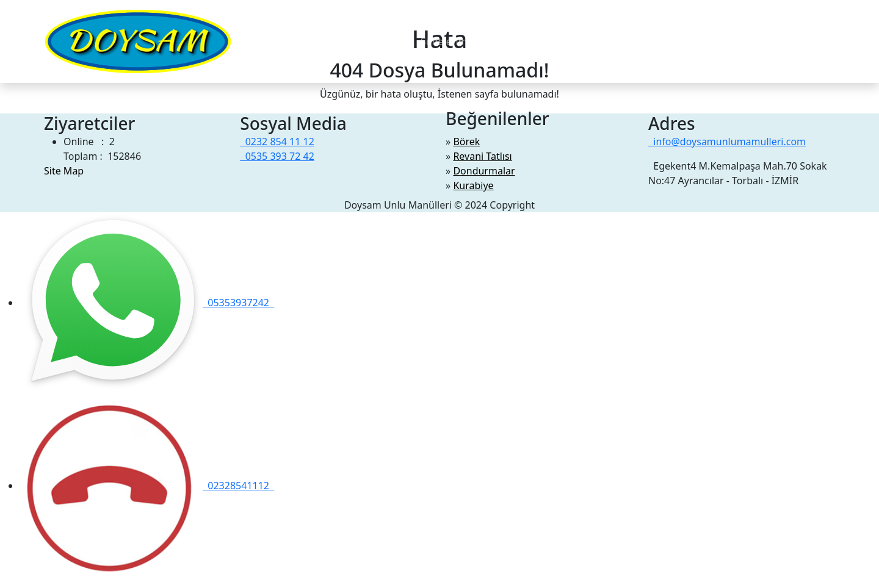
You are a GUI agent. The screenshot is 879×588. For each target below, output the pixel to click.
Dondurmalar (484, 171)
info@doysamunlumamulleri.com (727, 142)
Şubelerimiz (447, 41)
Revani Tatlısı (482, 156)
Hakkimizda (337, 41)
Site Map (64, 171)
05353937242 (147, 303)
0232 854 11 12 (277, 142)
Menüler (270, 41)
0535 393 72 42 (277, 156)
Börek (466, 142)
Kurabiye (473, 185)
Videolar (392, 41)
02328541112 (147, 486)
